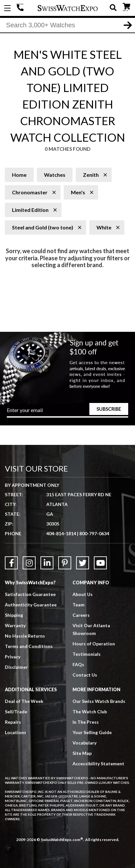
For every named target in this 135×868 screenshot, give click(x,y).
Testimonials (87, 654)
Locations (16, 732)
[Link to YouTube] (100, 563)
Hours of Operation (94, 644)
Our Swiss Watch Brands (99, 701)
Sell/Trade (16, 712)
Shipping (14, 615)
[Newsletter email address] (67, 412)
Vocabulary (84, 743)
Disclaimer (16, 667)
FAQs (78, 664)
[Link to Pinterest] (65, 563)
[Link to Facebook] (11, 563)
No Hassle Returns (25, 636)
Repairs (13, 722)
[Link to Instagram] (29, 563)
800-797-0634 (94, 533)
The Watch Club (90, 712)
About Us (83, 594)
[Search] (67, 26)
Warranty (15, 625)
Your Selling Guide (92, 732)
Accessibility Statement (98, 764)
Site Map (82, 753)
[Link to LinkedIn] (47, 563)
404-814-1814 (21, 8)
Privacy (13, 657)
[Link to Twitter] (83, 563)
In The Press (86, 722)
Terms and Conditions (29, 646)
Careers (81, 615)
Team (79, 605)
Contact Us (85, 675)
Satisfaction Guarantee (30, 594)
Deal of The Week (24, 701)
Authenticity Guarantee (31, 605)
